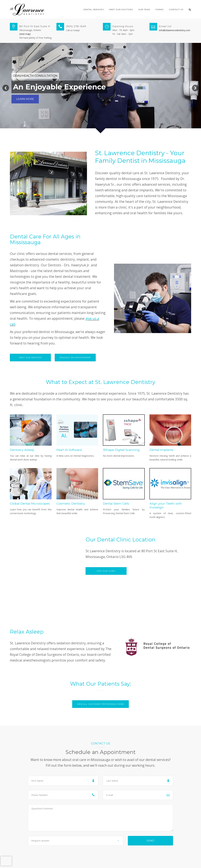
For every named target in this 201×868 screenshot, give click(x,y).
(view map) (25, 34)
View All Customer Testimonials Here (100, 704)
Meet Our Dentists (30, 357)
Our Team (144, 9)
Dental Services (94, 9)
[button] (6, 88)
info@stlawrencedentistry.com (175, 30)
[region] (100, 88)
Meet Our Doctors (121, 9)
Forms (159, 9)
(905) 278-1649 (76, 26)
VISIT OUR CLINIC (106, 571)
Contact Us (176, 9)
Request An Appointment (75, 357)
